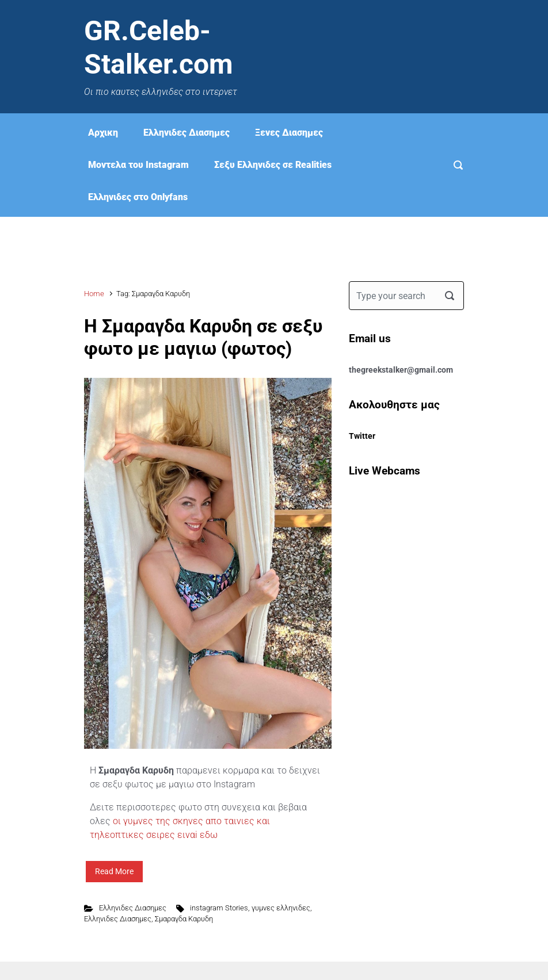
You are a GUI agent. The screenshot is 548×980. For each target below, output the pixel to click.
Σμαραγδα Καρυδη (184, 919)
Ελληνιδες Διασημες (187, 133)
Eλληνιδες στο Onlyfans (138, 197)
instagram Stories (219, 908)
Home (94, 294)
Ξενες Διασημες (289, 133)
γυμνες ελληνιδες (281, 908)
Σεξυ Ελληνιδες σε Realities (273, 165)
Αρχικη (103, 133)
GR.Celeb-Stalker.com (159, 47)
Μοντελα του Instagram (138, 165)
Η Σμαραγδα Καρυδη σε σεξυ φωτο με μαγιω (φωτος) (203, 337)
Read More (114, 871)
